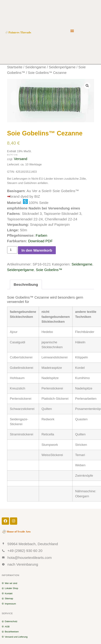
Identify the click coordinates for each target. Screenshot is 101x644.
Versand (21, 159)
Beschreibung (26, 284)
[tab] (26, 284)
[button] (72, 31)
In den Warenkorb (37, 250)
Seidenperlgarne (62, 67)
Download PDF (40, 241)
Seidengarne (36, 67)
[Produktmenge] (12, 250)
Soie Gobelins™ (49, 270)
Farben (41, 235)
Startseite (15, 67)
